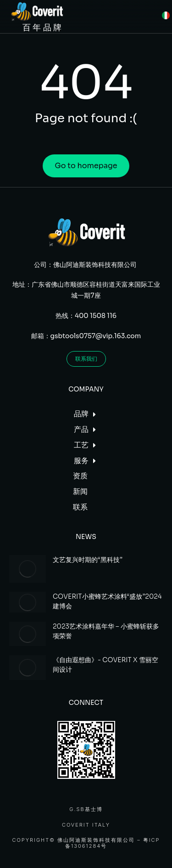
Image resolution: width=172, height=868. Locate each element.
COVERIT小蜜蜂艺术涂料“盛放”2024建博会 (107, 601)
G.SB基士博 (86, 809)
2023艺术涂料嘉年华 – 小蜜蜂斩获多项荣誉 (106, 631)
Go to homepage (86, 166)
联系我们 (86, 359)
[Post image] (28, 569)
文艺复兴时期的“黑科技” (88, 560)
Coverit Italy (86, 825)
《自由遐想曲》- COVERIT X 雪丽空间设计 (105, 665)
